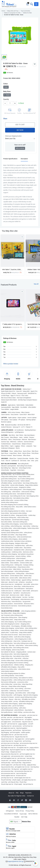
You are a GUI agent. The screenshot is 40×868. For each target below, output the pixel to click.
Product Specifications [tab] (10, 159)
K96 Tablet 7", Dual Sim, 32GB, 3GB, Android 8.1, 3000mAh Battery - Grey (13, 270)
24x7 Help (24, 817)
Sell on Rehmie (33, 814)
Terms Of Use (20, 811)
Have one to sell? (20, 145)
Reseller (17, 817)
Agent (20, 847)
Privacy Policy (30, 811)
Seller (20, 841)
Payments (28, 793)
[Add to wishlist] (22, 292)
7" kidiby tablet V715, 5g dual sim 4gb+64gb (13, 324)
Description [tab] (24, 159)
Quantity (6, 99)
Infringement (10, 811)
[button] (36, 4)
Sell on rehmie (20, 148)
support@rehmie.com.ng (15, 861)
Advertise (20, 835)
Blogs (22, 793)
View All (36, 284)
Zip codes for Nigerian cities (17, 796)
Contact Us (30, 796)
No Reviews (10, 73)
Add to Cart (20, 125)
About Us (11, 793)
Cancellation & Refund (11, 814)
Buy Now (20, 130)
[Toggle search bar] (31, 4)
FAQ (17, 793)
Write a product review (11, 364)
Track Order (23, 814)
